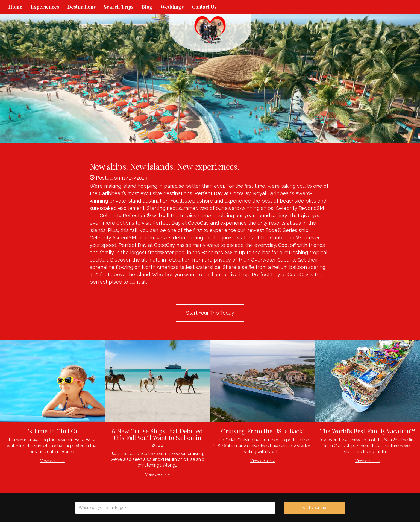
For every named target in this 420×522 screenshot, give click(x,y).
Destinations (81, 7)
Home (15, 7)
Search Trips (119, 7)
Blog (147, 7)
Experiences (45, 7)
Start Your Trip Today (210, 313)
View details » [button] (52, 461)
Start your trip (314, 508)
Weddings (172, 7)
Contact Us (204, 7)
